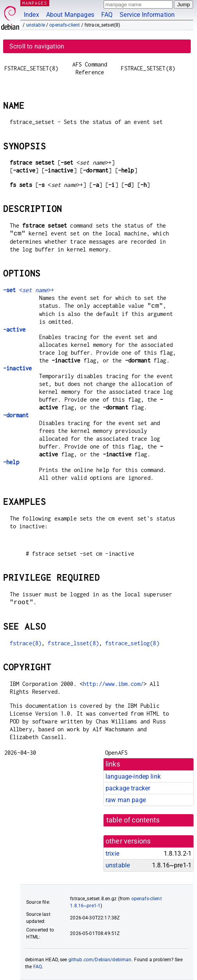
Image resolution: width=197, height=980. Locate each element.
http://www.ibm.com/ (113, 684)
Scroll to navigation (37, 46)
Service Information (147, 15)
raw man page (126, 800)
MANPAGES (35, 3)
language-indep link (133, 776)
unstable (36, 25)
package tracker (128, 788)
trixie (112, 853)
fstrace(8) (26, 643)
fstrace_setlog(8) (132, 643)
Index (31, 15)
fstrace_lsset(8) (73, 643)
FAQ (107, 15)
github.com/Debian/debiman (100, 960)
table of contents (133, 820)
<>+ (29, 290)
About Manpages (70, 15)
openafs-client (64, 25)
